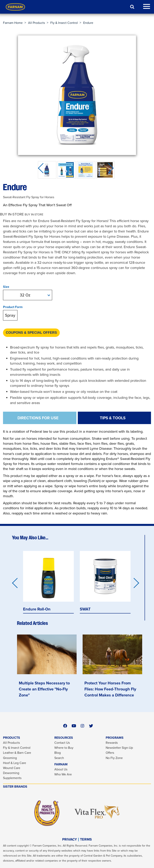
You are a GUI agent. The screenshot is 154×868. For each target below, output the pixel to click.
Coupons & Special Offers (31, 333)
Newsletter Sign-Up (119, 748)
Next (112, 170)
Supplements (12, 778)
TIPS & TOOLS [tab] (113, 418)
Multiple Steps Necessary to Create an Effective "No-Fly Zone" (44, 689)
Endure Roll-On (37, 609)
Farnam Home (13, 23)
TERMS (86, 839)
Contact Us (62, 743)
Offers (110, 753)
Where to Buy (64, 748)
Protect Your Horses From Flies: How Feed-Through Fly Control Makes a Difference (110, 689)
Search (59, 758)
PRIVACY (70, 839)
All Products (36, 23)
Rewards (112, 743)
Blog (58, 753)
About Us (61, 769)
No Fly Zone (114, 758)
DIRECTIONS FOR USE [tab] (38, 418)
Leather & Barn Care (17, 753)
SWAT (85, 609)
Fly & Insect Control (64, 23)
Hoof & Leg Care (15, 763)
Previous (42, 170)
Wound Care (12, 768)
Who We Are (63, 774)
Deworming (11, 773)
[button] (22, 214)
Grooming (10, 758)
